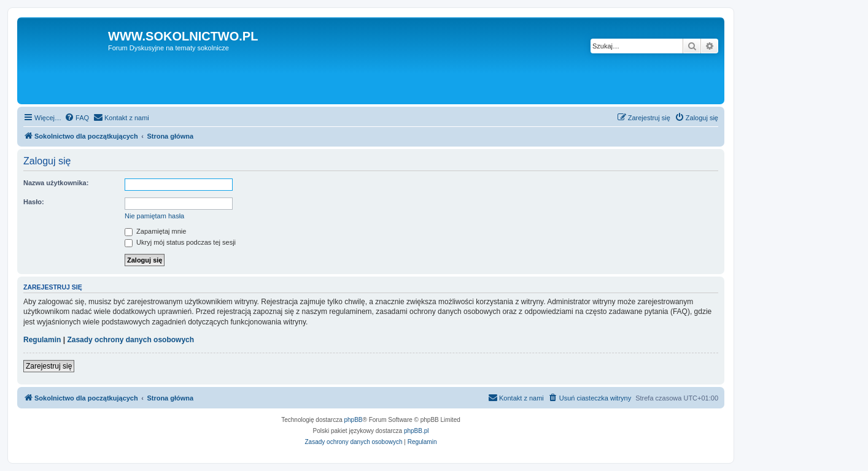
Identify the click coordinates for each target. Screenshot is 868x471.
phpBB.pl (417, 431)
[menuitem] (77, 118)
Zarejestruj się (49, 366)
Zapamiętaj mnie (155, 231)
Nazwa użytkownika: (56, 183)
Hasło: (34, 202)
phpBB (354, 420)
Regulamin (42, 340)
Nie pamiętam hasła (154, 216)
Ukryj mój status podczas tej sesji (180, 242)
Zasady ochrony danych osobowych (130, 340)
